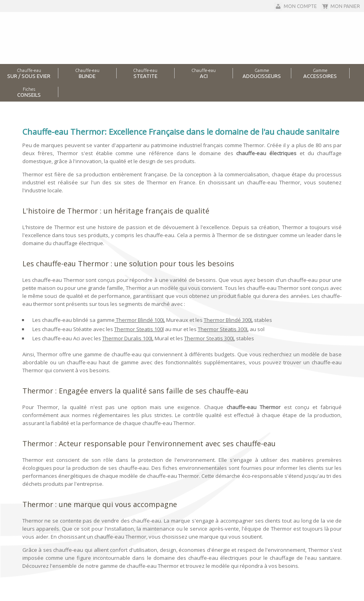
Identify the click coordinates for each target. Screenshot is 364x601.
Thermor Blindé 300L (228, 320)
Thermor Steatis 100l (139, 329)
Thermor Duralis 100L (128, 338)
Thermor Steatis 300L (223, 329)
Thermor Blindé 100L (140, 320)
